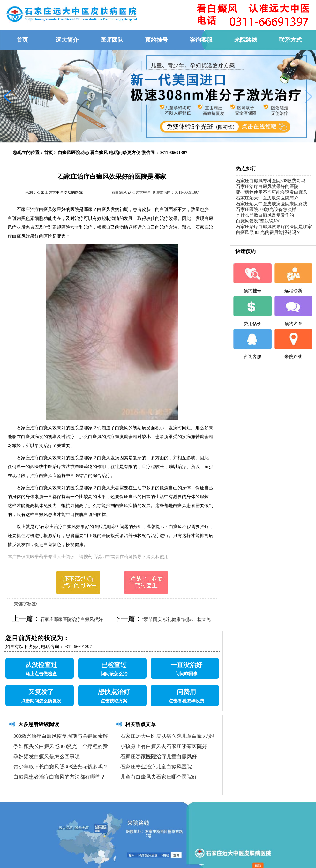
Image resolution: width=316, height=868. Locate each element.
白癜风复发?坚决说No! (258, 221)
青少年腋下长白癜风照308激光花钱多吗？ (61, 767)
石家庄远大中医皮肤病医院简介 (267, 198)
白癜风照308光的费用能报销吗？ (268, 232)
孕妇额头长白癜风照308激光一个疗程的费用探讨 (68, 746)
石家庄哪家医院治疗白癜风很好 (71, 620)
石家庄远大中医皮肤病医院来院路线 (272, 204)
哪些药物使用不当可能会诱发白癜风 (272, 192)
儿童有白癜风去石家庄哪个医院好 (159, 777)
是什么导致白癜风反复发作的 (265, 215)
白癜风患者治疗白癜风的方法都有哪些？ (59, 777)
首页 (49, 153)
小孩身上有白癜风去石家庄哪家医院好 (164, 746)
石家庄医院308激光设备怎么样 (266, 210)
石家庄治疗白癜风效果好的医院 (267, 187)
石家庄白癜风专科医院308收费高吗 (271, 181)
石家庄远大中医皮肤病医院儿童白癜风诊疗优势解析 (179, 736)
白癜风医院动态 (73, 153)
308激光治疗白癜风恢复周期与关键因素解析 (63, 736)
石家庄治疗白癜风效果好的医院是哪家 (274, 227)
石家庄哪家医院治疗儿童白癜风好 (159, 756)
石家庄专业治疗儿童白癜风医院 (156, 767)
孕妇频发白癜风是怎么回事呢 (47, 756)
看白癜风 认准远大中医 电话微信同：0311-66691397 (155, 192)
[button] (8, 97)
